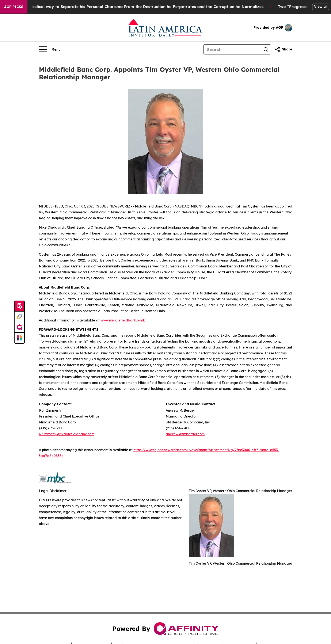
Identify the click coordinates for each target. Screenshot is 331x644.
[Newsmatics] (19, 338)
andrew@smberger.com (185, 434)
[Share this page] (283, 49)
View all (321, 7)
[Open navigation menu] (50, 49)
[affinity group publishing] (19, 327)
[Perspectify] (19, 317)
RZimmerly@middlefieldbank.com (67, 434)
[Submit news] (19, 306)
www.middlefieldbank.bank (123, 320)
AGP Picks (14, 7)
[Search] (232, 49)
